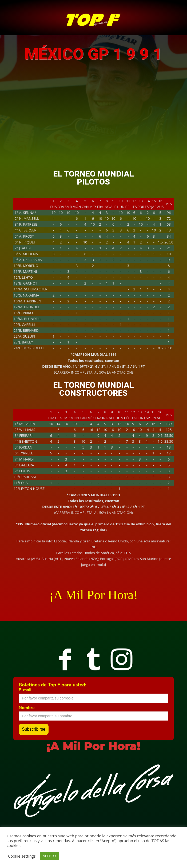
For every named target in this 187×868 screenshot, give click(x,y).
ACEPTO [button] (49, 856)
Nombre (27, 708)
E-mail (25, 690)
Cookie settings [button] (22, 856)
